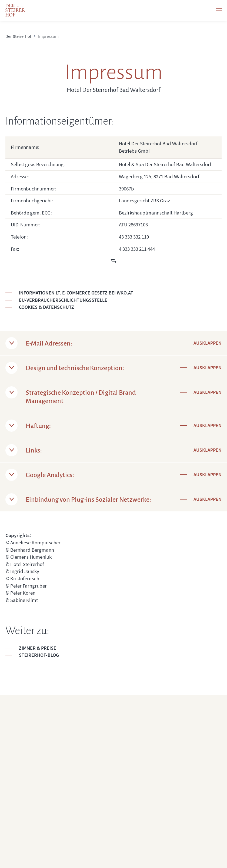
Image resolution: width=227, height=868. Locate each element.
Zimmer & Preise (38, 648)
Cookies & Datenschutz (46, 307)
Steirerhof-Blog (39, 655)
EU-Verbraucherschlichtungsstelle (63, 300)
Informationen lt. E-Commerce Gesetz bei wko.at (76, 293)
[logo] (15, 10)
